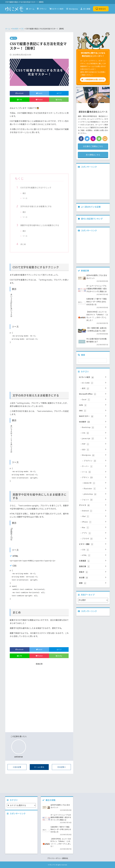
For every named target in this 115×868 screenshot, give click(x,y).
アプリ (94, 533)
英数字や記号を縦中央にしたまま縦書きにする (40, 225)
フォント (94, 500)
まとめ (23, 244)
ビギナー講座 (93, 544)
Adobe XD (95, 483)
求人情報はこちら (93, 155)
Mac (94, 528)
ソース (25, 198)
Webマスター (93, 416)
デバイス (93, 505)
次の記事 (61, 767)
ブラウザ (94, 539)
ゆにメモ (52, 865)
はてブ (59, 93)
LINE (20, 99)
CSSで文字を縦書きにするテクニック (36, 188)
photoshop (95, 494)
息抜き (93, 572)
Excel (94, 400)
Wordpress (72, 9)
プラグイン (95, 461)
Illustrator (95, 489)
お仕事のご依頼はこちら (93, 146)
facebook (20, 93)
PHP (94, 444)
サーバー (94, 466)
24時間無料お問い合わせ (93, 80)
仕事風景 (93, 561)
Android (94, 511)
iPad (94, 516)
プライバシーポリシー (55, 858)
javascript (94, 439)
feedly (59, 99)
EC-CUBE (94, 383)
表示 (24, 193)
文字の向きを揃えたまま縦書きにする (36, 206)
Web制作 (15, 29)
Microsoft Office (93, 394)
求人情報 (85, 9)
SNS (93, 411)
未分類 (93, 578)
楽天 (94, 388)
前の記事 (17, 767)
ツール (94, 472)
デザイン (42, 9)
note (93, 405)
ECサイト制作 (56, 9)
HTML (94, 555)
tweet (39, 93)
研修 (93, 583)
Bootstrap (94, 427)
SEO (94, 450)
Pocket (39, 99)
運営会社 (101, 9)
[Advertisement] (39, 155)
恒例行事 (93, 566)
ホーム (30, 9)
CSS (22, 29)
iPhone (94, 522)
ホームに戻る (39, 767)
